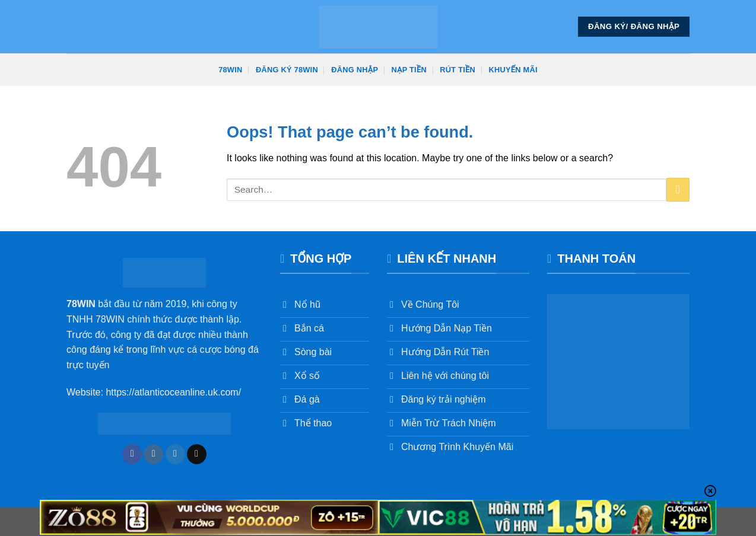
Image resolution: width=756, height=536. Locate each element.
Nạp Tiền (409, 70)
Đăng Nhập (355, 70)
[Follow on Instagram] (153, 454)
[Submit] (678, 189)
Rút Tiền (458, 70)
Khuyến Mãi (513, 70)
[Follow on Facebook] (132, 454)
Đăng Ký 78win (287, 70)
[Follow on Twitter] (175, 454)
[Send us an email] (197, 454)
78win (230, 70)
